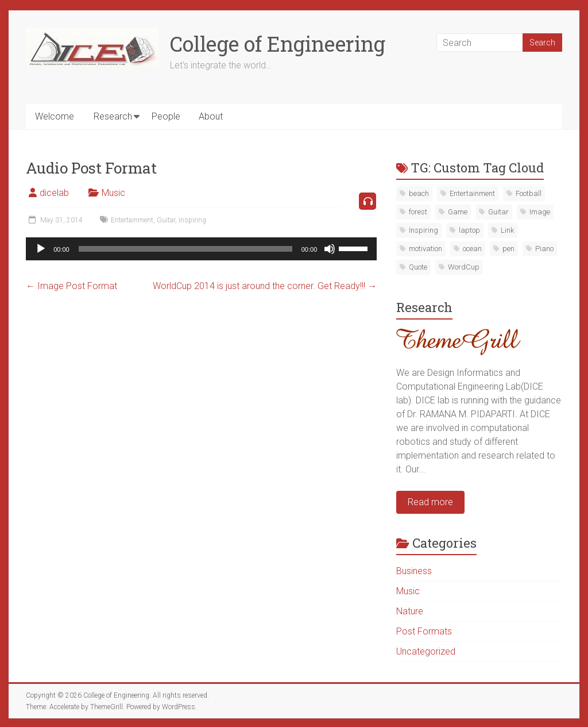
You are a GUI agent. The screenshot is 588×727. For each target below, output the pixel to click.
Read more (430, 502)
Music (113, 193)
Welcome (55, 116)
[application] (201, 249)
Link (507, 230)
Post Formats (424, 631)
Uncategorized (426, 651)
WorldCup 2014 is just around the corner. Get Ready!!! (265, 286)
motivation (425, 249)
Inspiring (192, 220)
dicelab (54, 193)
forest (418, 212)
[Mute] (330, 249)
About (211, 116)
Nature (410, 611)
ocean (472, 249)
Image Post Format (71, 286)
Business (414, 571)
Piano (544, 249)
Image (540, 212)
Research (113, 116)
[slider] (185, 249)
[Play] (41, 249)
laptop (469, 230)
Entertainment (132, 220)
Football (529, 193)
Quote (418, 267)
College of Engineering (278, 44)
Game (458, 212)
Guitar (166, 220)
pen (508, 249)
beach (419, 193)
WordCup (464, 267)
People (166, 116)
